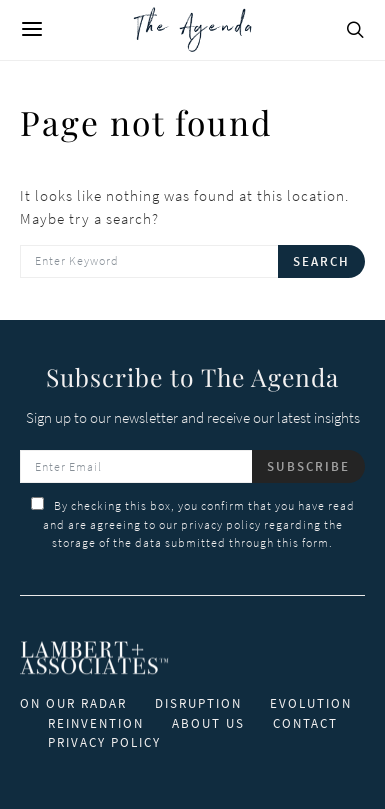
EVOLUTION (311, 703)
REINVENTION (96, 723)
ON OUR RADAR (73, 703)
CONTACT (305, 723)
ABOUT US (208, 723)
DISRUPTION (198, 703)
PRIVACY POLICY (104, 742)
